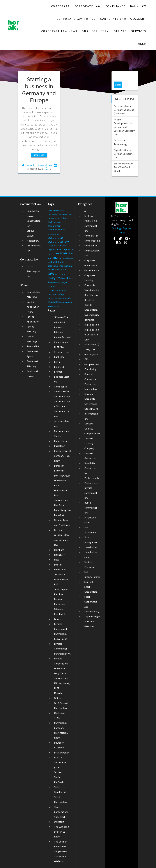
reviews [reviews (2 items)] (52, 286)
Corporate (61, 6)
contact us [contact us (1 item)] (51, 234)
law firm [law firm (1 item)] (58, 274)
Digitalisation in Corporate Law (92, 335)
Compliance (115, 6)
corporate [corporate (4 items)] (55, 237)
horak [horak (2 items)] (54, 262)
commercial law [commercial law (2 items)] (56, 229)
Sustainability (92, 611)
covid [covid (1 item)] (64, 246)
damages (89, 320)
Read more (39, 155)
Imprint (58, 565)
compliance (91, 246)
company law (91, 236)
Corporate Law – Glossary (123, 19)
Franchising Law (63, 510)
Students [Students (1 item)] (64, 302)
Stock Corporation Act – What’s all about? (124, 161)
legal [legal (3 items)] (65, 278)
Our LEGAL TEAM (95, 31)
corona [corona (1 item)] (57, 234)
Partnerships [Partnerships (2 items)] (55, 282)
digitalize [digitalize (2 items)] (68, 249)
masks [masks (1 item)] (71, 279)
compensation (92, 241)
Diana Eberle (61, 441)
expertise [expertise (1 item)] (51, 254)
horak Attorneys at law (39, 165)
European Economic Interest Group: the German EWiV (62, 476)
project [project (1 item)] (65, 283)
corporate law (92, 270)
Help (142, 44)
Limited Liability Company (90, 443)
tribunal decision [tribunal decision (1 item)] (53, 306)
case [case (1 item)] (55, 222)
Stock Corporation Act (91, 602)
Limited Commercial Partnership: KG (62, 649)
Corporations (91, 310)
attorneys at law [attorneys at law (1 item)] (58, 211)
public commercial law (91, 508)
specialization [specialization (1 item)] (52, 298)
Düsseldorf (60, 446)
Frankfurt (59, 515)
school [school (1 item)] (59, 287)
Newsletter (90, 463)
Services (139, 31)
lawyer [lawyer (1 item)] (63, 274)
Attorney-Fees (62, 352)
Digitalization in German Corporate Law (124, 147)
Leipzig (58, 619)
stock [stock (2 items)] (61, 298)
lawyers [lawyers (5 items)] (54, 278)
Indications (60, 570)
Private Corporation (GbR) (61, 762)
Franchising (90, 369)
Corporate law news (59, 31)
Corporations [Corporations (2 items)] (55, 245)
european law (92, 364)
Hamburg (59, 550)
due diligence (91, 354)
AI (85, 211)
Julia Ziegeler (61, 589)
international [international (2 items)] (66, 266)
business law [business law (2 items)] (65, 214)
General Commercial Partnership (91, 379)
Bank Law (138, 6)
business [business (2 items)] (52, 214)
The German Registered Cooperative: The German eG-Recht (61, 852)
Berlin (57, 362)
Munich (58, 693)
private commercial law (91, 493)
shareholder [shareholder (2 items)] (54, 290)
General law (91, 389)
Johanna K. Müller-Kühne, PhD (62, 579)
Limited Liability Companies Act (92, 429)
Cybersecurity (92, 315)
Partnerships (91, 483)
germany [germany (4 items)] (55, 257)
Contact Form (61, 391)
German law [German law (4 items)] (64, 253)
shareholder (91, 547)
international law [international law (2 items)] (57, 269)
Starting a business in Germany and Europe (39, 90)
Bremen (58, 372)
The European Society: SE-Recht (61, 832)
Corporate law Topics (76, 19)
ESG (86, 359)
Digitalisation (92, 325)
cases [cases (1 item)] (59, 222)
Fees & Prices (61, 490)
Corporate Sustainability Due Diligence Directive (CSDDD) (92, 295)
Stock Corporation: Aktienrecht (61, 812)
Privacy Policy (61, 753)
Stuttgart (59, 822)
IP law (30, 312)
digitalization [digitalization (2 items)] (55, 249)
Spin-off (89, 582)
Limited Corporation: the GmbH (61, 663)
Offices (120, 31)
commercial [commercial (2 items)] (54, 226)
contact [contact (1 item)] (68, 230)
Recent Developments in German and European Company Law (124, 121)
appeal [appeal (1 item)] (50, 211)
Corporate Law (88, 6)
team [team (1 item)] (70, 302)
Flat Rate (59, 505)
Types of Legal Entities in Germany (92, 621)
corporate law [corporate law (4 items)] (58, 241)
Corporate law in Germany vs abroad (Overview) (124, 103)
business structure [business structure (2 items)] (58, 218)
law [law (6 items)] (51, 273)
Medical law (33, 241)
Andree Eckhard (62, 337)
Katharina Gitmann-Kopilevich (60, 609)
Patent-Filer (33, 346)
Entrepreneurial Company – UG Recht (63, 456)
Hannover (59, 555)
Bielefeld (59, 367)
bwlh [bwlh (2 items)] (50, 222)
